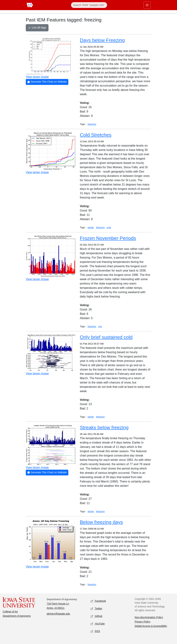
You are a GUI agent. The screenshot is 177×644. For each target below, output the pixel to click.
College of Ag (10, 612)
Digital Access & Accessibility (151, 626)
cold (109, 227)
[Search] (89, 5)
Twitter (96, 609)
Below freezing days (101, 522)
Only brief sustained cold (106, 337)
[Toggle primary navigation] (147, 5)
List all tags (37, 28)
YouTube (98, 624)
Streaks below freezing (104, 427)
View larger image (37, 77)
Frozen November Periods (108, 238)
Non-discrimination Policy (149, 617)
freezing (92, 124)
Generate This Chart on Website (47, 82)
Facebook (98, 601)
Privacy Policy (142, 622)
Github (96, 616)
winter (91, 227)
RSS (95, 631)
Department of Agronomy (17, 616)
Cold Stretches (96, 135)
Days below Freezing (102, 40)
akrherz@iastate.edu (58, 614)
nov (100, 326)
